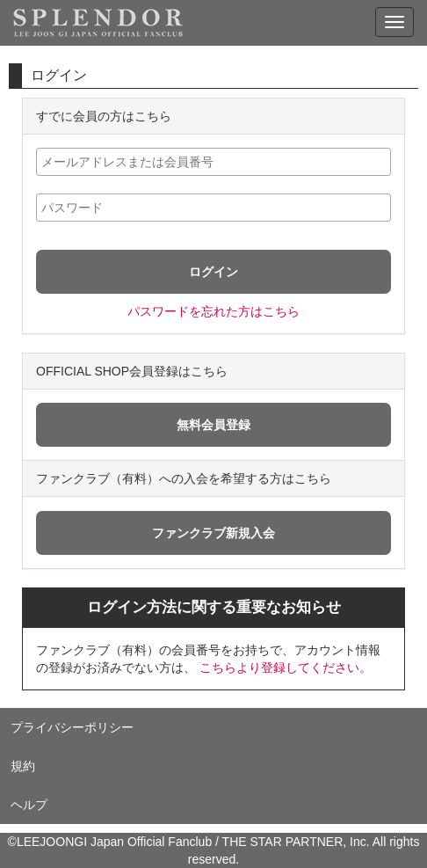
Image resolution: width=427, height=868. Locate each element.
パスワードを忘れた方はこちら (213, 311)
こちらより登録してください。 (286, 667)
